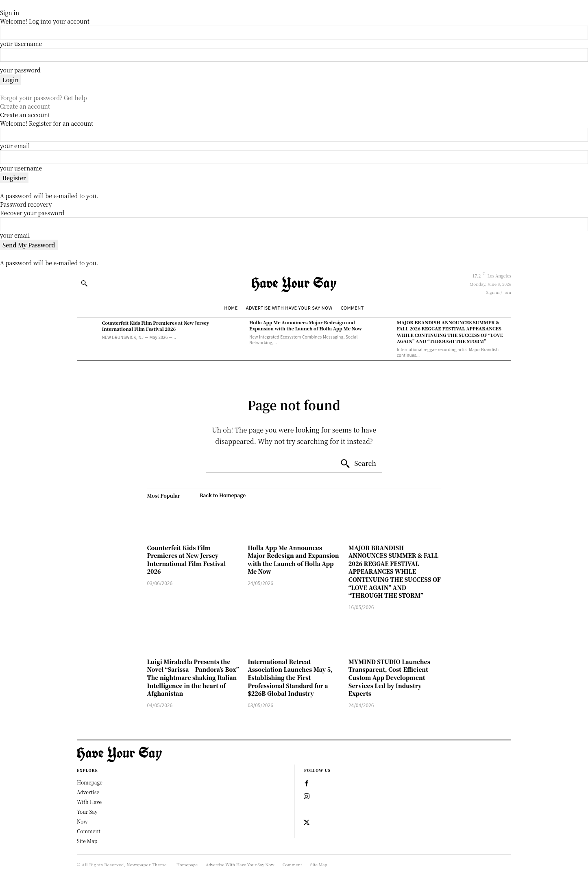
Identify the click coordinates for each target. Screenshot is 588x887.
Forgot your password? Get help (44, 98)
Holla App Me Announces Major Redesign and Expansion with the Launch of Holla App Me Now (306, 325)
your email (15, 146)
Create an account (25, 106)
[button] (84, 283)
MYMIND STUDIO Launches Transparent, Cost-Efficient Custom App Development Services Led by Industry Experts (389, 677)
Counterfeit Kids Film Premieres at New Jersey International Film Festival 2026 (155, 326)
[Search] (358, 464)
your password (20, 70)
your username (21, 44)
